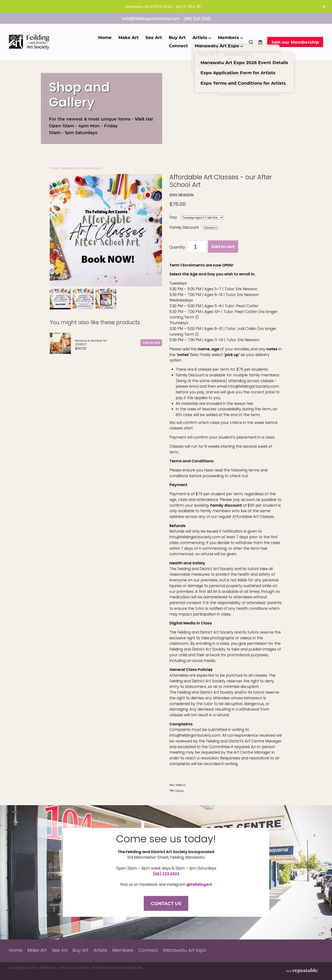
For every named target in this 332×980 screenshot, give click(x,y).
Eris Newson (92, 169)
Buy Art (177, 37)
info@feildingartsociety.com (151, 19)
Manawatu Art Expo (219, 46)
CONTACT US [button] (166, 903)
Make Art (129, 37)
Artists (202, 37)
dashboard (47, 968)
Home (105, 37)
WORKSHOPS (71, 169)
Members (230, 37)
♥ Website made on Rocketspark (117, 968)
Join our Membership (295, 42)
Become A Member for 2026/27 (91, 343)
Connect (178, 46)
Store (54, 169)
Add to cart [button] (223, 246)
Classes (179, 791)
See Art (154, 37)
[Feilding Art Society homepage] (40, 42)
